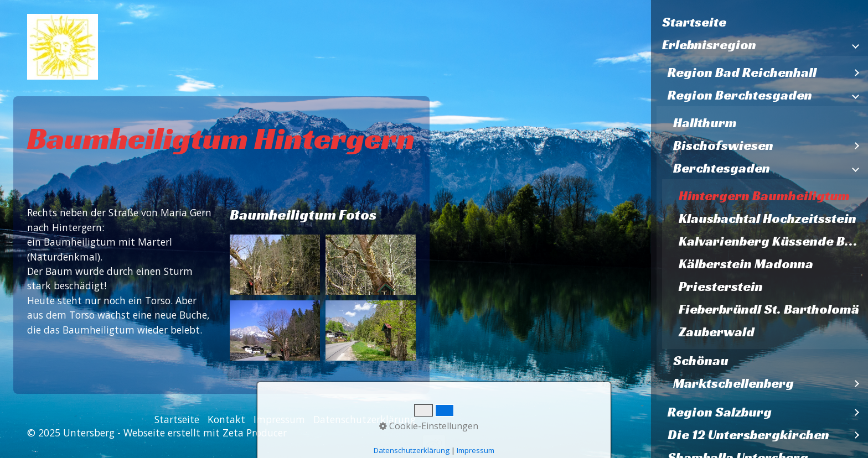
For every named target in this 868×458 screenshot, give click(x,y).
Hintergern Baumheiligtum (764, 196)
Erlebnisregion (709, 45)
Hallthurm (705, 123)
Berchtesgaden (722, 168)
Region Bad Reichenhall (742, 72)
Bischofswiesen (723, 145)
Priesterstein (721, 287)
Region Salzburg (720, 412)
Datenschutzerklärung (365, 419)
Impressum (279, 419)
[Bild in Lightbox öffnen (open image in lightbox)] (275, 265)
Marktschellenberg (733, 383)
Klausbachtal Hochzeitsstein (768, 218)
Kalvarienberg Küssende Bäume (773, 241)
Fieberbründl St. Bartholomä (769, 309)
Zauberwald (717, 332)
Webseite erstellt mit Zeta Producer (205, 433)
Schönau (701, 361)
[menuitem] (759, 22)
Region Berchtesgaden (740, 95)
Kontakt (226, 419)
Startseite (694, 22)
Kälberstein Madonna (746, 264)
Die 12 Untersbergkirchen (748, 435)
